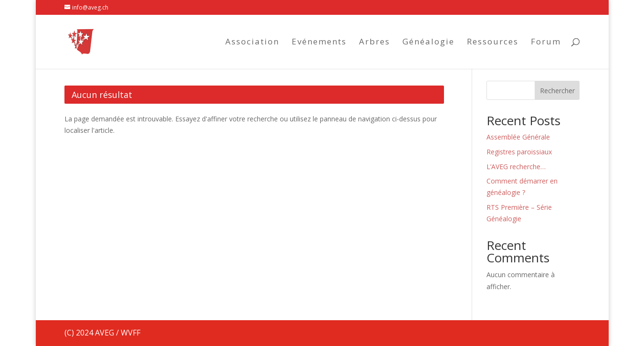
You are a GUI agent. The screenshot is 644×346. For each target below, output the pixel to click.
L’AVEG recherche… (516, 167)
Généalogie (428, 43)
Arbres (375, 43)
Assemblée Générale (518, 137)
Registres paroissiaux (519, 152)
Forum (546, 43)
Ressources (493, 43)
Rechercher (557, 91)
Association (252, 43)
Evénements (319, 43)
